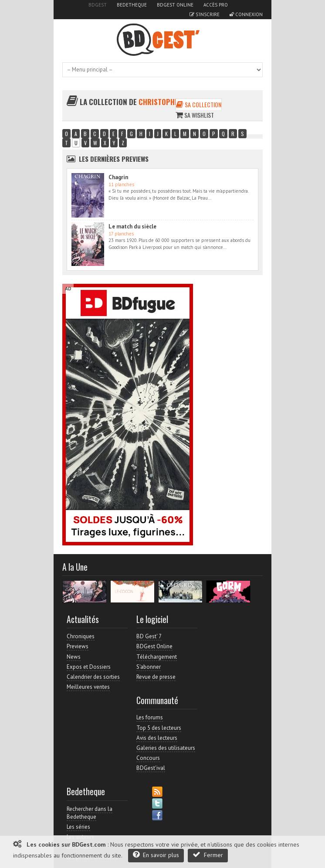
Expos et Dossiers (89, 667)
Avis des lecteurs (157, 738)
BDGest (98, 5)
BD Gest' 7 (149, 636)
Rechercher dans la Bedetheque (90, 813)
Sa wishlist (195, 115)
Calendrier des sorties (93, 677)
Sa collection (199, 104)
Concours (148, 758)
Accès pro (216, 5)
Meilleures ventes (88, 687)
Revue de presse (156, 677)
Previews (78, 646)
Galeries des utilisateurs (166, 748)
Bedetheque (132, 5)
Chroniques (81, 636)
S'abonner (149, 667)
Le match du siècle (132, 226)
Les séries (78, 827)
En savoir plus (156, 855)
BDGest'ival (151, 768)
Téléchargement (157, 657)
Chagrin (118, 177)
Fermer (208, 855)
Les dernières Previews (114, 159)
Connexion (246, 14)
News (74, 657)
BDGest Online (175, 5)
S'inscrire (205, 14)
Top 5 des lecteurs (159, 728)
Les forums (150, 717)
